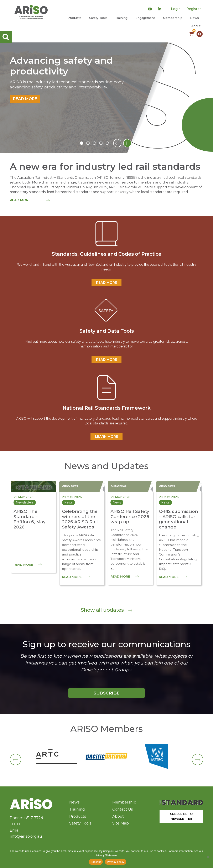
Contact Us (123, 809)
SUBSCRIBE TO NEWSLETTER (181, 816)
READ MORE (106, 283)
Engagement (145, 18)
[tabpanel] (106, 98)
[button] (200, 34)
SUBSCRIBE (107, 693)
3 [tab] (94, 143)
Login (176, 9)
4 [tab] (101, 143)
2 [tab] (88, 143)
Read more (25, 99)
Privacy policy (116, 862)
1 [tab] (82, 143)
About (196, 26)
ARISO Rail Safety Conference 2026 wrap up (130, 516)
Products (74, 18)
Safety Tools (98, 18)
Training (121, 18)
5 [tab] (107, 143)
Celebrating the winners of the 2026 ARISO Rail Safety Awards (80, 519)
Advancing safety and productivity (61, 66)
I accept (96, 862)
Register (194, 9)
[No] (208, 857)
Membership (173, 18)
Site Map (121, 823)
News (194, 18)
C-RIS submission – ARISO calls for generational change (178, 519)
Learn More (106, 437)
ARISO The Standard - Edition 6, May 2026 (30, 519)
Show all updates (107, 610)
